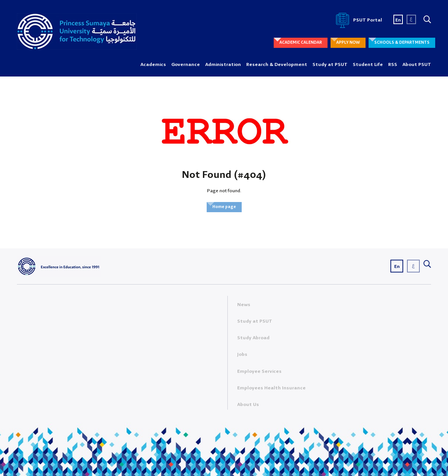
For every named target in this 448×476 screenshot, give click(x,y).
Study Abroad (253, 340)
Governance (186, 65)
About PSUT (417, 65)
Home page (224, 207)
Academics (153, 65)
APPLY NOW (348, 43)
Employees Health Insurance (271, 390)
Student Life (368, 65)
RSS (393, 65)
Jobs (242, 356)
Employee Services (259, 373)
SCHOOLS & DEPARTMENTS (402, 43)
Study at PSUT (330, 65)
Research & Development (277, 65)
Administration (223, 65)
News (244, 306)
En (398, 20)
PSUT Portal (358, 20)
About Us (248, 406)
